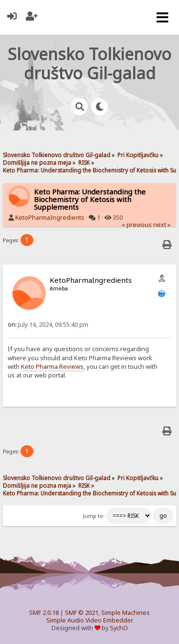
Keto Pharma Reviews (52, 366)
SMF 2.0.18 (44, 613)
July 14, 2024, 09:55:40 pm (48, 325)
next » (162, 225)
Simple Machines (126, 613)
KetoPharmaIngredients (50, 218)
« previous (137, 225)
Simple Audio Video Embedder (90, 620)
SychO (119, 628)
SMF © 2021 (82, 613)
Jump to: (94, 516)
